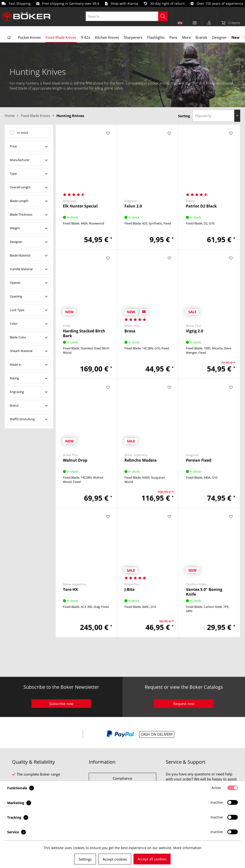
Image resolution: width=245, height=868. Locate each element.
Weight (15, 228)
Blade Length (19, 201)
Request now (184, 704)
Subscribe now (61, 704)
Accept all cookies (152, 859)
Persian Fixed (199, 460)
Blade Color (18, 337)
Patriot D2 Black (201, 206)
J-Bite (129, 590)
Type (13, 174)
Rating (14, 378)
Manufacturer (20, 160)
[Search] (163, 16)
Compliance (122, 778)
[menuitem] (129, 16)
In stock (23, 133)
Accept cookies (115, 859)
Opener (15, 283)
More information (187, 848)
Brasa (130, 331)
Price (13, 146)
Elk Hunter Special (80, 206)
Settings (85, 859)
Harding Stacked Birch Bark (84, 333)
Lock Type (17, 310)
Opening (16, 296)
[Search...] (127, 16)
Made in (16, 364)
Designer (16, 242)
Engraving (17, 392)
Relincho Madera (141, 460)
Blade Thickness (21, 214)
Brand (14, 405)
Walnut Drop (75, 460)
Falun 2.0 (133, 206)
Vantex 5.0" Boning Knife (204, 592)
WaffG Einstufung (22, 419)
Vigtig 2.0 (195, 331)
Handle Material (21, 269)
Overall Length (20, 187)
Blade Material (20, 255)
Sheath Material (21, 351)
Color (14, 324)
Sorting (184, 116)
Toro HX (70, 590)
